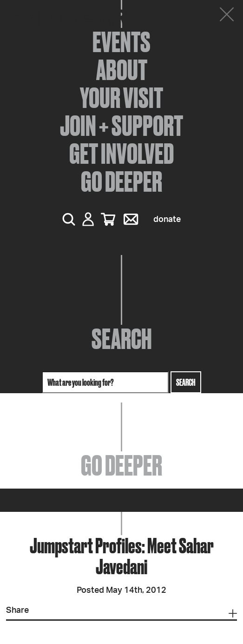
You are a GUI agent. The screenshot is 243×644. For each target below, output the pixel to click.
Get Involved (121, 154)
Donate (167, 220)
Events (121, 42)
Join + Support (121, 126)
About (122, 70)
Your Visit (121, 98)
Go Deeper (121, 181)
